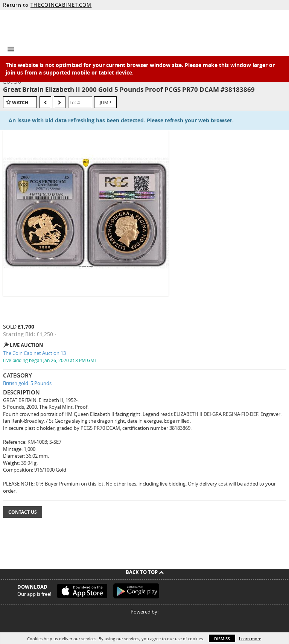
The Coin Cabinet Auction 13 (34, 353)
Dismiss (222, 639)
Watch (20, 103)
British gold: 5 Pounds (27, 383)
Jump (105, 102)
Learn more (250, 639)
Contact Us (23, 512)
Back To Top (145, 572)
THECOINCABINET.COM (61, 5)
